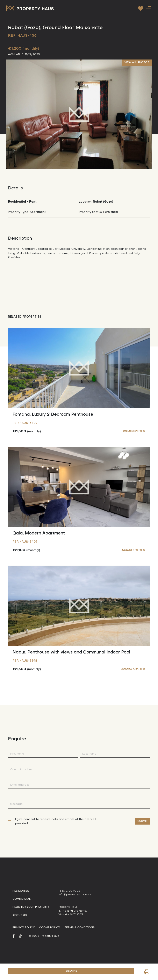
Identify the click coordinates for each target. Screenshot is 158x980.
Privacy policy (24, 928)
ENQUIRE (71, 971)
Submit (143, 821)
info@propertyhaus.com (75, 895)
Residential (21, 891)
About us (20, 915)
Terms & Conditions (80, 928)
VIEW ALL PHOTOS (137, 63)
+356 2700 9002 (69, 891)
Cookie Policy (50, 928)
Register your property (31, 907)
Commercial (22, 899)
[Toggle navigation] (148, 8)
